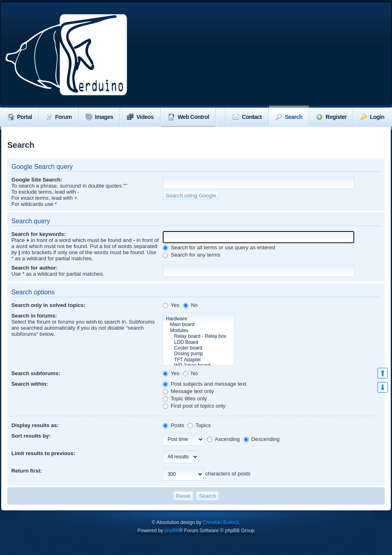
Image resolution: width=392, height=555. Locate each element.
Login (372, 117)
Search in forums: (34, 316)
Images (99, 117)
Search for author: (34, 268)
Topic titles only (185, 398)
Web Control (188, 117)
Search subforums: (36, 373)
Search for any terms (192, 255)
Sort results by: (31, 436)
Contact (247, 117)
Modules (199, 330)
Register (331, 117)
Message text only (188, 391)
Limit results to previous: (43, 453)
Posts (173, 425)
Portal (20, 117)
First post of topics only (194, 406)
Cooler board (199, 348)
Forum (59, 117)
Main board (199, 324)
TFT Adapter (199, 360)
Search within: (30, 384)
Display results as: (35, 425)
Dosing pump (199, 354)
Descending (262, 439)
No (191, 305)
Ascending (223, 439)
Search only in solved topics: (48, 305)
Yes (171, 305)
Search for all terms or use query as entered (219, 247)
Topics (199, 425)
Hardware (199, 319)
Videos (140, 117)
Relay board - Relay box (199, 336)
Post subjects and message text (205, 384)
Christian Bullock (221, 523)
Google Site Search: (37, 180)
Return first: (27, 471)
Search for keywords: (39, 234)
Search (289, 117)
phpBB (172, 531)
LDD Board (199, 342)
